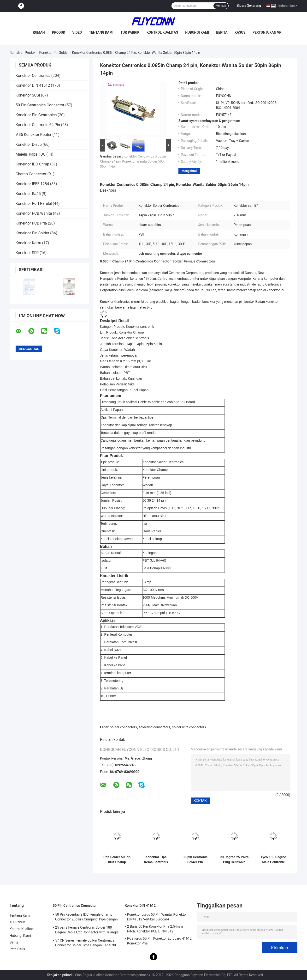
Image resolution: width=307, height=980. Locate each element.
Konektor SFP (27, 253)
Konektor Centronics (33, 76)
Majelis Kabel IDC (30, 154)
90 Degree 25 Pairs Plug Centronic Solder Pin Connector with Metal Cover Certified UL (234, 860)
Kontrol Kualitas (162, 32)
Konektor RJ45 (28, 194)
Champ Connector (31, 174)
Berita (222, 32)
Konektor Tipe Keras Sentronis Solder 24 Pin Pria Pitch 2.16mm (156, 860)
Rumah (39, 32)
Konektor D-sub (29, 144)
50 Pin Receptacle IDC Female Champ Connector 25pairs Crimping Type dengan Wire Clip (86, 918)
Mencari (221, 6)
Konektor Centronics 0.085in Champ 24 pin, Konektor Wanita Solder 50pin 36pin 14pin (133, 161)
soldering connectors (154, 727)
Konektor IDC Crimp (32, 164)
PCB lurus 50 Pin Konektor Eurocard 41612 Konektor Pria (159, 941)
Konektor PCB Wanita (34, 213)
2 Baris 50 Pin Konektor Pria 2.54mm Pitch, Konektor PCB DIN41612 (155, 929)
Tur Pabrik (130, 32)
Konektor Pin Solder (54, 53)
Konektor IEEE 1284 (32, 184)
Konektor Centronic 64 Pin (38, 125)
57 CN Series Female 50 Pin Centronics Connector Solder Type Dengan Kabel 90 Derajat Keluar (86, 943)
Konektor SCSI (28, 95)
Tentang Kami (101, 32)
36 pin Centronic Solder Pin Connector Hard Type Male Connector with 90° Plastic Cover (195, 860)
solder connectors (124, 727)
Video (77, 32)
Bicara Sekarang (249, 6)
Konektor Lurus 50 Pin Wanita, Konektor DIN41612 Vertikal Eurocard (157, 917)
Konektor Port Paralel (34, 204)
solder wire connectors (189, 727)
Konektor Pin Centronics (36, 115)
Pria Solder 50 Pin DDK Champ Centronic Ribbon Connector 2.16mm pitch (117, 860)
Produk (59, 32)
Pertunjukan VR (267, 32)
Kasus (240, 32)
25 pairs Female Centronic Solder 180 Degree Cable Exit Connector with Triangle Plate (87, 931)
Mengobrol (189, 171)
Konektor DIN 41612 (33, 85)
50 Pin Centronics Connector (40, 105)
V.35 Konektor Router (34, 135)
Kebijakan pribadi (60, 975)
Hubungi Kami (197, 32)
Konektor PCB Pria (31, 223)
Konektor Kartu (28, 243)
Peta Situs (17, 949)
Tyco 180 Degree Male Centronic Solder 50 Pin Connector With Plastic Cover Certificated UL (273, 860)
